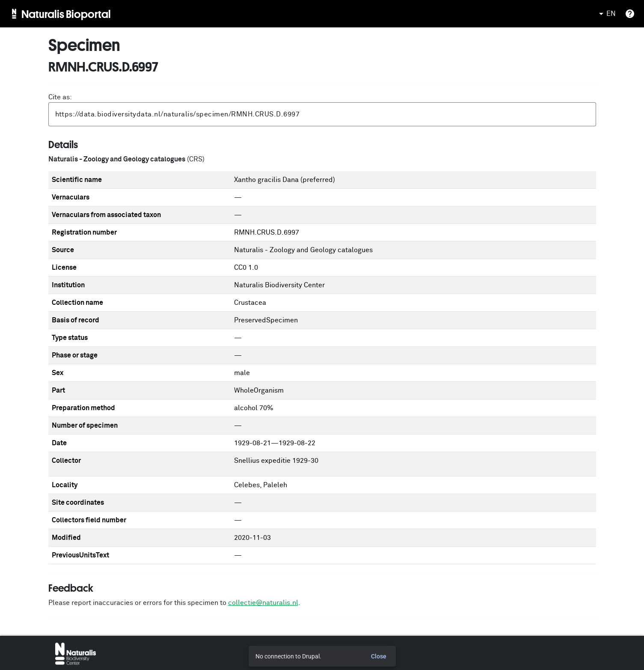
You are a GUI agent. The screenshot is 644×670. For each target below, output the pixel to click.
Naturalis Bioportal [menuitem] (66, 14)
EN (606, 14)
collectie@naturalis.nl (263, 603)
